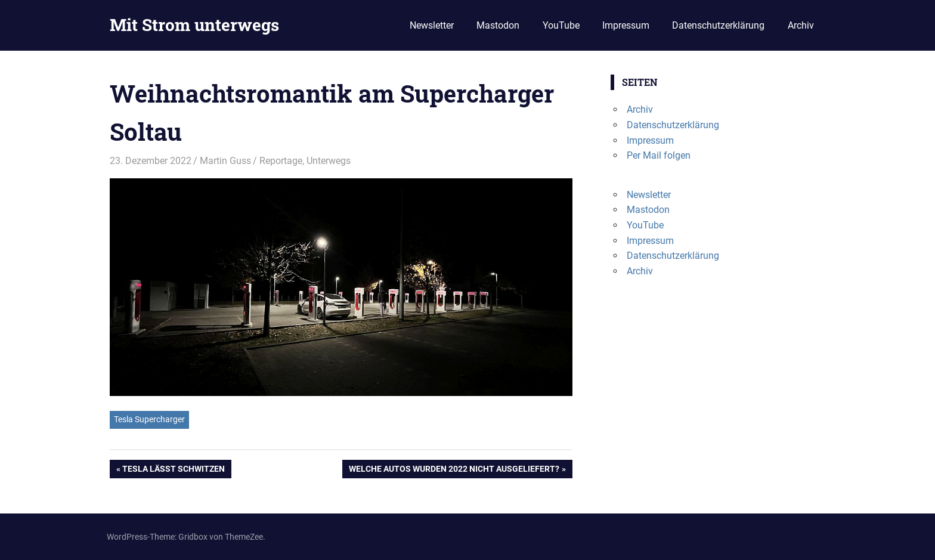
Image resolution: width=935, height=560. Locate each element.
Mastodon (498, 25)
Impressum (626, 25)
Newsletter (432, 25)
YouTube (561, 25)
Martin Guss (225, 161)
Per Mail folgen (659, 155)
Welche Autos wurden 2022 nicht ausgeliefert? (454, 470)
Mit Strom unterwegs (194, 25)
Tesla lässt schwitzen (173, 470)
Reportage (281, 161)
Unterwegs (329, 161)
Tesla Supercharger (149, 419)
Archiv (801, 25)
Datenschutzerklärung (718, 25)
